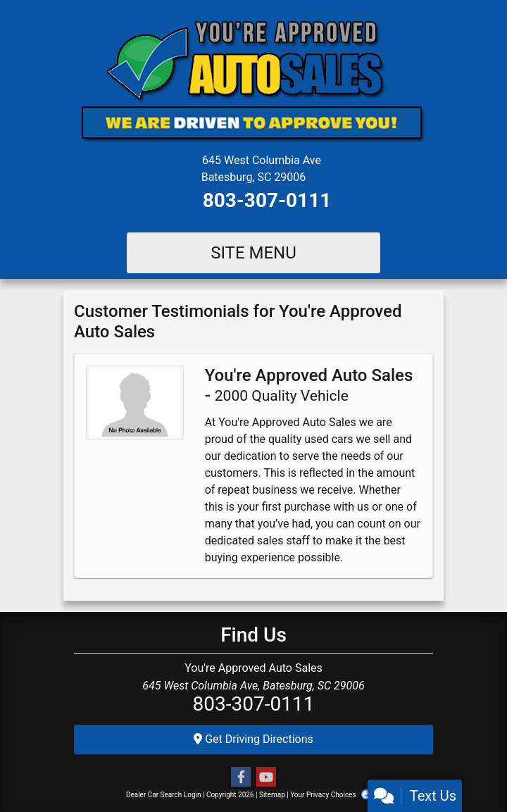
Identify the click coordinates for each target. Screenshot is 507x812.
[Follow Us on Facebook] (241, 777)
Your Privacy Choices (336, 795)
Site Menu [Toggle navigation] (254, 253)
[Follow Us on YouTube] (266, 777)
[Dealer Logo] (254, 81)
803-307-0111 (267, 200)
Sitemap (272, 795)
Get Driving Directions (254, 739)
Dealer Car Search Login (164, 795)
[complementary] (465, 770)
